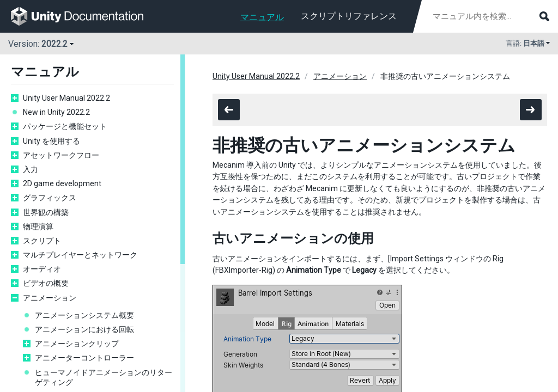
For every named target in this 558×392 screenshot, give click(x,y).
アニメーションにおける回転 (84, 329)
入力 (31, 169)
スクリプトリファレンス (349, 16)
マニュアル (262, 17)
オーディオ (42, 269)
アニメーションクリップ (77, 344)
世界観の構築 (46, 212)
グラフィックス (50, 198)
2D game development (62, 183)
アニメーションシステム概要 (84, 315)
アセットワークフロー (61, 155)
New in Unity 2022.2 (56, 112)
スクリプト (42, 241)
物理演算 (38, 226)
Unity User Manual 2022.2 (66, 98)
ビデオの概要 (46, 283)
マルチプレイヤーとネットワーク (80, 255)
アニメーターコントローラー (84, 358)
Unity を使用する (51, 141)
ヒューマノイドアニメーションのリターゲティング (104, 377)
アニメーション (50, 298)
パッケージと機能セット (65, 126)
